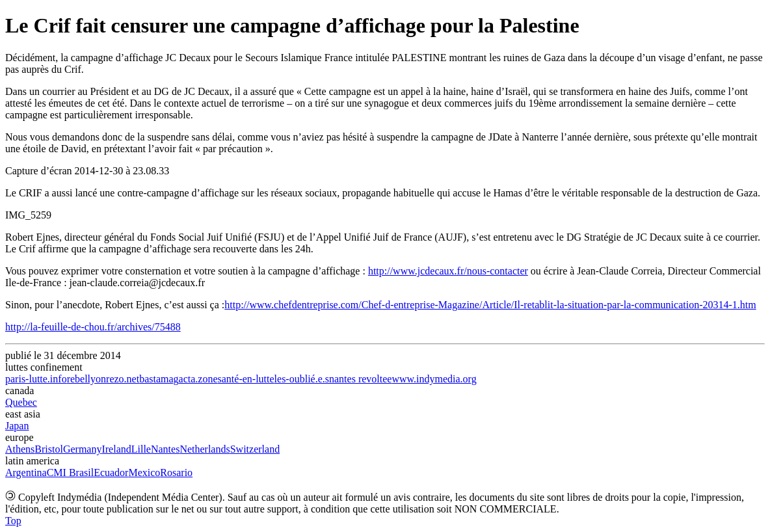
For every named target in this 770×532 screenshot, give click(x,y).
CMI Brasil (70, 472)
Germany (83, 449)
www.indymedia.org (434, 379)
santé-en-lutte (246, 379)
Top (13, 521)
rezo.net (123, 379)
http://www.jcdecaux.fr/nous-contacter (448, 271)
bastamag (159, 379)
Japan (17, 426)
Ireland (116, 449)
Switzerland (255, 449)
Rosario (176, 472)
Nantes (165, 449)
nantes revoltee (360, 379)
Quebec (21, 402)
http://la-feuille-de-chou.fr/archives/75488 (93, 327)
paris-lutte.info (36, 379)
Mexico (144, 472)
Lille (141, 449)
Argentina (26, 472)
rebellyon (86, 379)
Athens (20, 449)
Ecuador (111, 472)
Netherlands (205, 449)
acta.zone (198, 379)
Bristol (49, 449)
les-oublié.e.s (302, 379)
